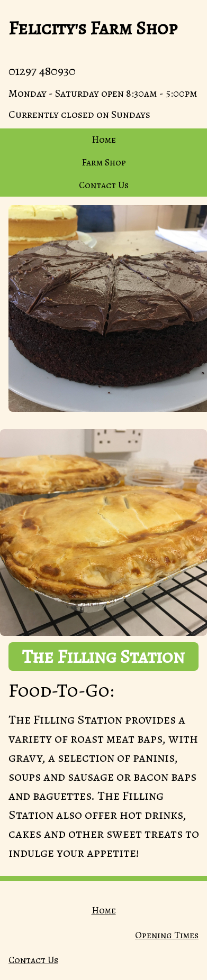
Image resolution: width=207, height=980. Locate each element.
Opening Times (167, 935)
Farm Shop (104, 162)
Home (104, 140)
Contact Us (104, 185)
